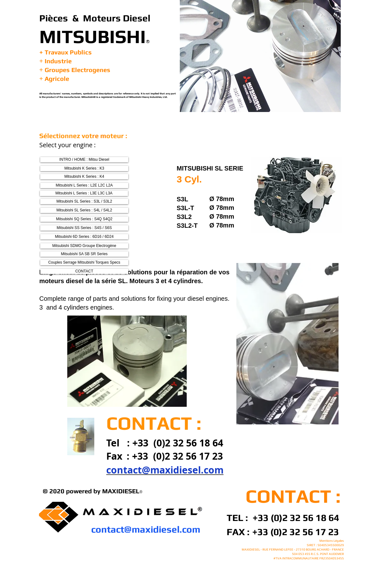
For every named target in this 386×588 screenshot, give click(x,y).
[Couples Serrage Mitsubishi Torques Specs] (84, 263)
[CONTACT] (84, 271)
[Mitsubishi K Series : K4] (84, 177)
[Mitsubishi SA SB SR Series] (84, 254)
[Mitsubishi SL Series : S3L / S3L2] (84, 202)
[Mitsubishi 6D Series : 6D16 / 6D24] (84, 237)
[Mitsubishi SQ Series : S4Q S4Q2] (84, 219)
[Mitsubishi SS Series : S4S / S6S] (84, 228)
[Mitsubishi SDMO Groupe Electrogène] (84, 246)
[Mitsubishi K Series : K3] (84, 168)
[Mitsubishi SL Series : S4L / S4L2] (84, 210)
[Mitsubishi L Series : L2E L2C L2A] (84, 185)
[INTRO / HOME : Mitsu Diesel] (84, 160)
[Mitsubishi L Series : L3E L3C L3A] (84, 193)
